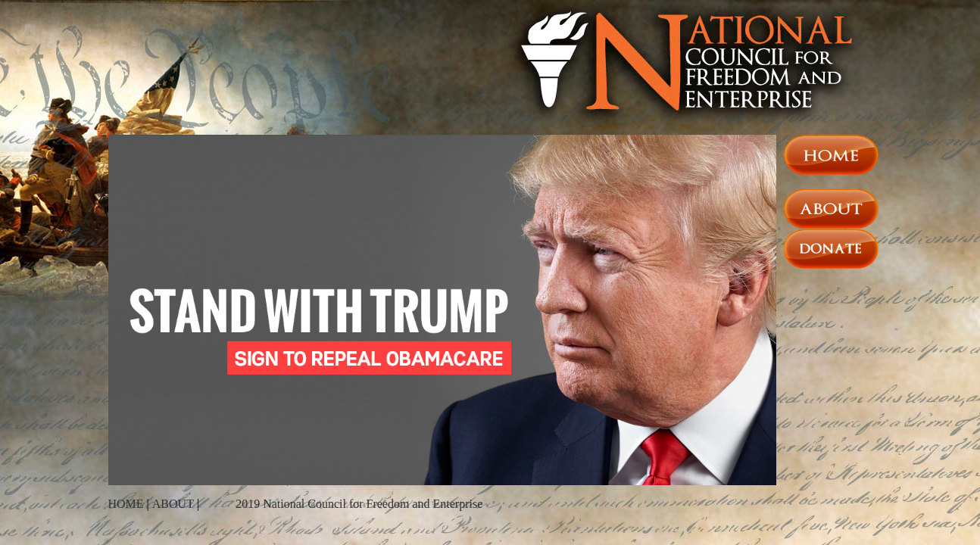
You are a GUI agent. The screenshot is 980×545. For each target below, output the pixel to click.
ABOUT (173, 504)
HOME (126, 504)
